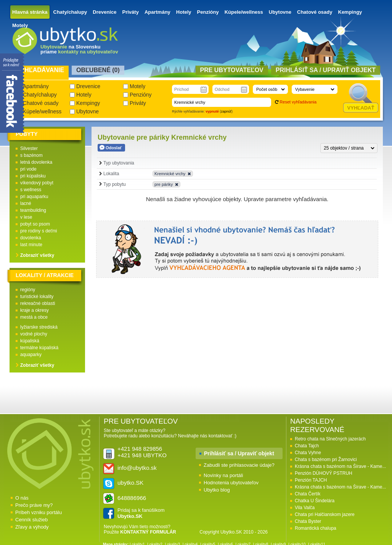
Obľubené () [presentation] (98, 70)
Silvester (29, 148)
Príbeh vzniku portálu (39, 512)
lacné (26, 203)
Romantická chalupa (316, 528)
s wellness (31, 190)
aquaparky (31, 355)
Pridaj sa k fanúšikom (141, 513)
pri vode (28, 169)
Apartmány (157, 12)
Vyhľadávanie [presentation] (40, 70)
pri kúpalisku (33, 176)
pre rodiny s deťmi (39, 231)
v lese (26, 217)
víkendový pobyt (37, 183)
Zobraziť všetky (37, 255)
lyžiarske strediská (39, 327)
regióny (28, 290)
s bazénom (31, 155)
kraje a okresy (35, 310)
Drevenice (104, 12)
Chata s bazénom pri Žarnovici (326, 460)
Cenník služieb (31, 520)
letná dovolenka (36, 162)
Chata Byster (308, 521)
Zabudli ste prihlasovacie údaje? (239, 465)
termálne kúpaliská (39, 348)
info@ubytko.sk (137, 468)
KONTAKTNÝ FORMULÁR (148, 532)
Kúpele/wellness (244, 12)
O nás (22, 498)
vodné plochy (34, 334)
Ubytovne (280, 12)
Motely (20, 25)
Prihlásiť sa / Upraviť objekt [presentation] (326, 70)
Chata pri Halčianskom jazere (325, 514)
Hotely (184, 12)
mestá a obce (34, 317)
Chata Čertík (308, 494)
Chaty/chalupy (70, 12)
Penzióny (208, 12)
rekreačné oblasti (38, 303)
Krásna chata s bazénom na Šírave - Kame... (340, 466)
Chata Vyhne (308, 453)
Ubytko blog (217, 490)
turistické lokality (37, 297)
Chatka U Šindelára (315, 501)
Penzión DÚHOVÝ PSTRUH (324, 473)
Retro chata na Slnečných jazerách (330, 439)
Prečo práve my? (34, 505)
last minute (31, 245)
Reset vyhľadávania (298, 102)
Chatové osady (315, 12)
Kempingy (350, 12)
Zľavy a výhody (32, 527)
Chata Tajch (307, 446)
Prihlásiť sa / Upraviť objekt (239, 453)
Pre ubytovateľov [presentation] (232, 70)
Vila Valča (305, 508)
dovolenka (31, 238)
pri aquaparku (34, 197)
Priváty (131, 12)
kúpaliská (30, 341)
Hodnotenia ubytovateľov (231, 483)
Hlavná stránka (30, 12)
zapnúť (226, 111)
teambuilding (33, 210)
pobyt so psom (35, 224)
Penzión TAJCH (311, 480)
